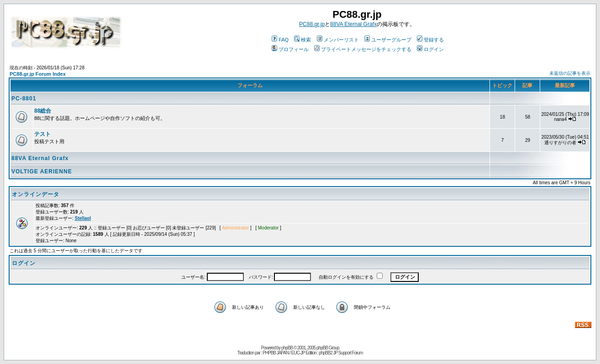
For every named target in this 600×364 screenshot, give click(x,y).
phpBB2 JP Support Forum (341, 353)
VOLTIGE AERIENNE (42, 172)
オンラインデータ (36, 194)
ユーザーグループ (388, 40)
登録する (430, 40)
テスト (42, 134)
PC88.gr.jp (312, 24)
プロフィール (290, 49)
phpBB (287, 348)
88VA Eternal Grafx (353, 24)
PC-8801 (24, 99)
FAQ (280, 40)
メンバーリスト (338, 40)
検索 (303, 40)
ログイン (430, 49)
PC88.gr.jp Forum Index (38, 74)
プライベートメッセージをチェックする (363, 49)
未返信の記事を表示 (570, 73)
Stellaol (83, 218)
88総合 (43, 111)
